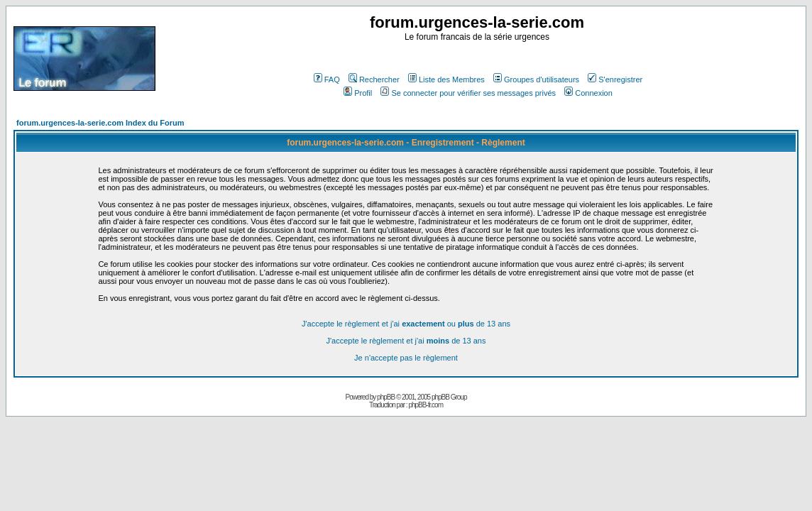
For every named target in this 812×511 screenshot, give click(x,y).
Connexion (588, 93)
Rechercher (374, 79)
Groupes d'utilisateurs (536, 79)
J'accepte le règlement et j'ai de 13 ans (406, 341)
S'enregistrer (615, 79)
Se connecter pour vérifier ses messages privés (468, 93)
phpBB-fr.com (426, 405)
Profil (358, 93)
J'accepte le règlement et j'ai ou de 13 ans (406, 324)
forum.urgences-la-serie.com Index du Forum (100, 123)
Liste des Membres (446, 79)
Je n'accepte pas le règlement (406, 358)
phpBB (386, 397)
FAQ (327, 79)
